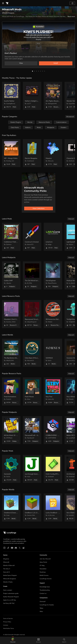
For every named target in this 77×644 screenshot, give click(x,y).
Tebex (41, 608)
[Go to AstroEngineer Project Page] (53, 275)
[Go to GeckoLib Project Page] (11, 469)
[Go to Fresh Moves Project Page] (32, 391)
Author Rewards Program (11, 597)
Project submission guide (11, 593)
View (21, 63)
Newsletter (43, 569)
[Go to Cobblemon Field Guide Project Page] (11, 237)
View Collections (39, 208)
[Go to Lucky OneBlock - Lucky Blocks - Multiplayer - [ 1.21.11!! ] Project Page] (53, 508)
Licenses (6, 625)
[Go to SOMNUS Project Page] (53, 353)
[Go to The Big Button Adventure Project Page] (11, 353)
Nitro (41, 612)
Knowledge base (45, 587)
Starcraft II (7, 572)
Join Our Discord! (45, 559)
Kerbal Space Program (10, 575)
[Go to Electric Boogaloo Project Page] (32, 153)
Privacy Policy (7, 622)
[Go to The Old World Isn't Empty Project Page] (32, 275)
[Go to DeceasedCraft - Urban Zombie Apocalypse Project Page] (32, 430)
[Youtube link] (12, 548)
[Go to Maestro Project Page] (53, 153)
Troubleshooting (45, 590)
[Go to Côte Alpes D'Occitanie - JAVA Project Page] (32, 353)
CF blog (42, 566)
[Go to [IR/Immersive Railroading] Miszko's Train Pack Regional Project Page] (53, 314)
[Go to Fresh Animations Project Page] (11, 391)
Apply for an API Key (10, 600)
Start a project (8, 590)
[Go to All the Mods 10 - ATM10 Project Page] (11, 430)
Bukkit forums (44, 575)
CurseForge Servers (46, 579)
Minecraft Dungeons (10, 579)
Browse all (70, 117)
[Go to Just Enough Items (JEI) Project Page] (32, 469)
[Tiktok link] (8, 548)
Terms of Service (8, 619)
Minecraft (6, 562)
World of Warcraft (9, 566)
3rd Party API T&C (9, 603)
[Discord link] (16, 548)
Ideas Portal (43, 562)
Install (56, 63)
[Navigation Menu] (3, 3)
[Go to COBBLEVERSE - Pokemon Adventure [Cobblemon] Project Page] (53, 430)
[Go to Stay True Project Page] (53, 391)
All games (6, 559)
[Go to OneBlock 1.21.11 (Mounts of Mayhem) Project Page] (32, 508)
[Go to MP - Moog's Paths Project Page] (11, 153)
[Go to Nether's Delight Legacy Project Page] (32, 96)
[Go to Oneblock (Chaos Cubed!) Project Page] (11, 508)
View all (71, 219)
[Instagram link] (4, 548)
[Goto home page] (7, 3)
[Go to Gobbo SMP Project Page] (11, 275)
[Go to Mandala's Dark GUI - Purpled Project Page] (11, 314)
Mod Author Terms (9, 629)
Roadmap (43, 572)
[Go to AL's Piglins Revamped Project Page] (53, 96)
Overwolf (43, 602)
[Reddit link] (23, 548)
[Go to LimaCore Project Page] (53, 237)
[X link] (20, 548)
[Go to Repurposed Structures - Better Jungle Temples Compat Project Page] (32, 314)
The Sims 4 (7, 569)
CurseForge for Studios (47, 605)
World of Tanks (8, 582)
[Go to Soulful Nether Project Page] (11, 96)
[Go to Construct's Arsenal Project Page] (32, 237)
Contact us (43, 593)
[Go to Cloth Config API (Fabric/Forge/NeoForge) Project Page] (53, 469)
